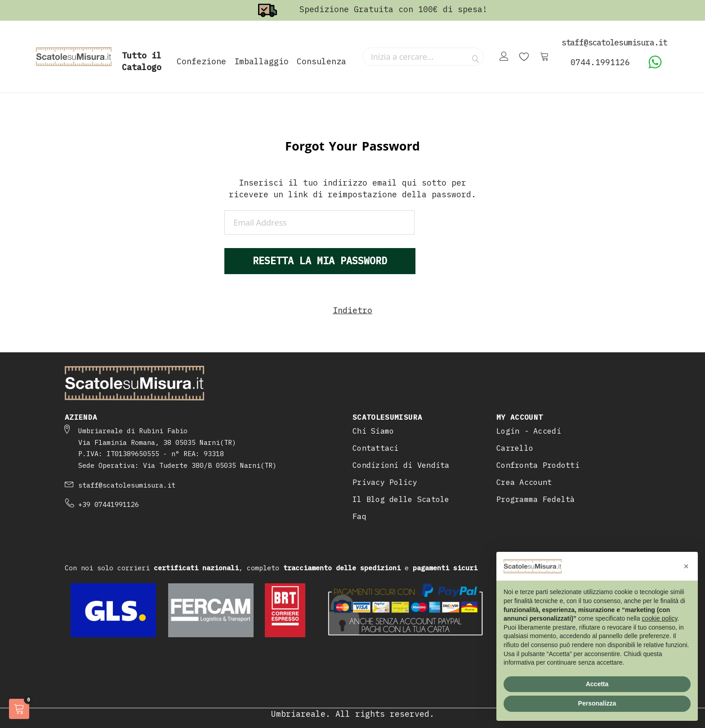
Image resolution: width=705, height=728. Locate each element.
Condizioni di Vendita (401, 465)
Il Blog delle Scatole (401, 499)
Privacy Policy (385, 482)
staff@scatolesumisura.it (127, 485)
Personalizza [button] (597, 703)
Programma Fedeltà (536, 499)
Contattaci (376, 448)
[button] (686, 566)
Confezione (201, 61)
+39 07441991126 (109, 504)
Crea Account (524, 482)
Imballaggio (261, 61)
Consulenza (321, 61)
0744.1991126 (600, 62)
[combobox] (423, 57)
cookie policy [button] (659, 618)
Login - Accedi (529, 431)
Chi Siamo (373, 431)
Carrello (515, 448)
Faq (359, 516)
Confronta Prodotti (538, 465)
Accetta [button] (597, 684)
